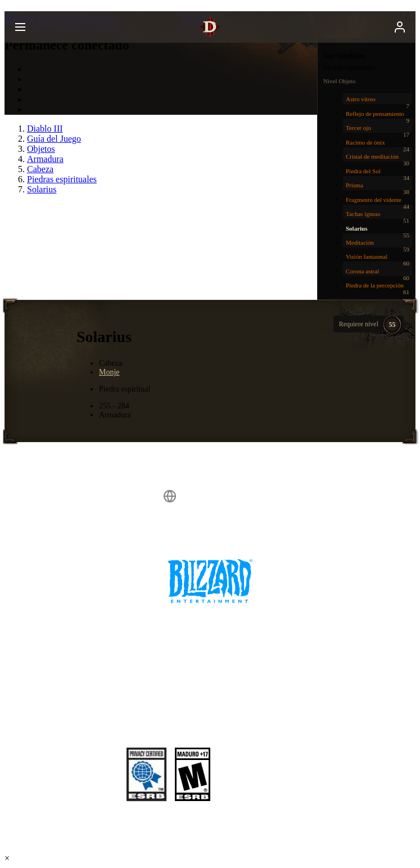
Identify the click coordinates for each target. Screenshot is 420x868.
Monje (109, 372)
